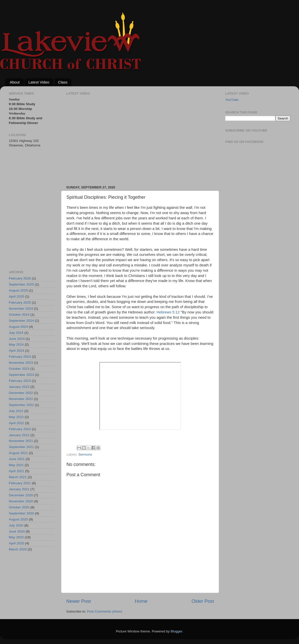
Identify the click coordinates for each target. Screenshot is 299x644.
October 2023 (19, 369)
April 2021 (16, 471)
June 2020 (17, 531)
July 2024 (16, 333)
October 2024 (19, 315)
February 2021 (20, 483)
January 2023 (19, 387)
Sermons (85, 454)
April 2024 (16, 351)
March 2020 (18, 549)
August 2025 (18, 290)
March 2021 (18, 477)
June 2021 (17, 459)
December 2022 (21, 393)
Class (63, 82)
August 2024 (18, 327)
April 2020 (16, 543)
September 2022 (21, 405)
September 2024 (21, 321)
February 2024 (20, 357)
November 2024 (21, 309)
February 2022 (20, 429)
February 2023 (20, 381)
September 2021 (21, 447)
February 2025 (20, 303)
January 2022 (19, 435)
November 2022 (21, 399)
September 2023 (21, 375)
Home (141, 601)
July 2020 (16, 525)
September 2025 (21, 284)
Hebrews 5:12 (168, 312)
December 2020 (21, 495)
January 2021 (19, 489)
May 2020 (16, 537)
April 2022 (16, 423)
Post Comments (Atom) (105, 611)
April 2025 (16, 296)
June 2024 (17, 339)
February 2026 (20, 278)
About (15, 82)
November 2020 (21, 501)
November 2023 (21, 363)
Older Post (203, 601)
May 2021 (16, 465)
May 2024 (16, 345)
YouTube (232, 100)
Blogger (176, 631)
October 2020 (19, 507)
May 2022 (16, 417)
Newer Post (79, 601)
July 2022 (16, 411)
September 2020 (21, 513)
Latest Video (39, 82)
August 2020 (18, 519)
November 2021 (21, 441)
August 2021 (18, 453)
